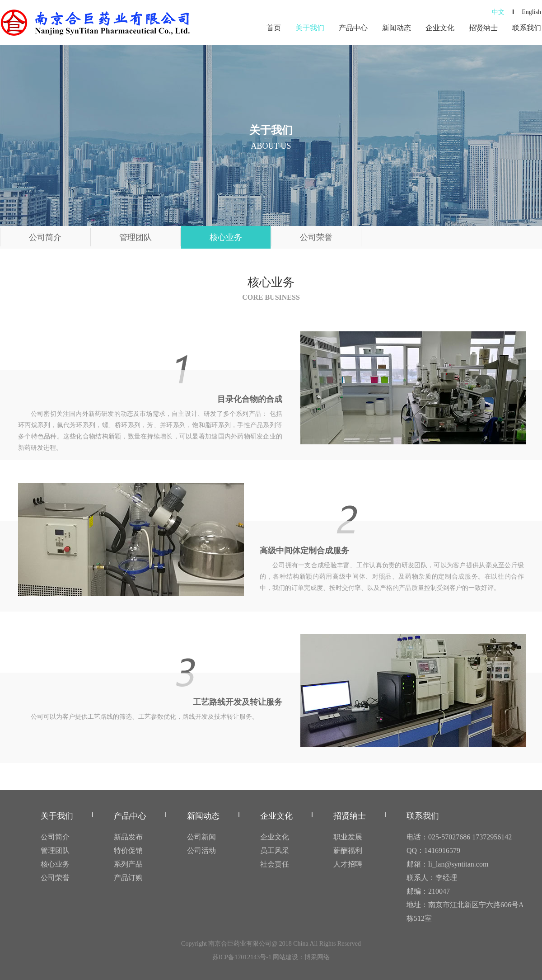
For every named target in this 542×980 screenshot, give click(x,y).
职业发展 (348, 837)
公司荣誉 (316, 237)
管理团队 (135, 237)
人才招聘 (348, 864)
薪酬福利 (348, 850)
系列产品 (128, 864)
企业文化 (440, 28)
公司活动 (201, 850)
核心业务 (226, 237)
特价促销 (128, 850)
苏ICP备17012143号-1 (242, 957)
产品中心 (353, 28)
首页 (274, 28)
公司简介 (45, 237)
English (531, 12)
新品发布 (128, 837)
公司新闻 (201, 837)
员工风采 (275, 850)
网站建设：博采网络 (301, 957)
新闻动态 (397, 28)
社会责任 (275, 864)
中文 (498, 12)
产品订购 (128, 878)
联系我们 (527, 28)
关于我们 (310, 28)
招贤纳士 (483, 28)
